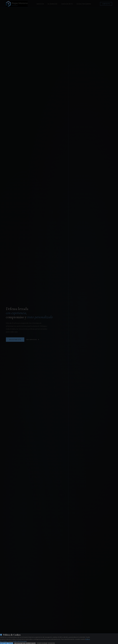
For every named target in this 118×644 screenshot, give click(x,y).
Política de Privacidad (20, 641)
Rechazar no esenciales (25, 643)
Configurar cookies (46, 643)
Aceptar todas (7, 643)
